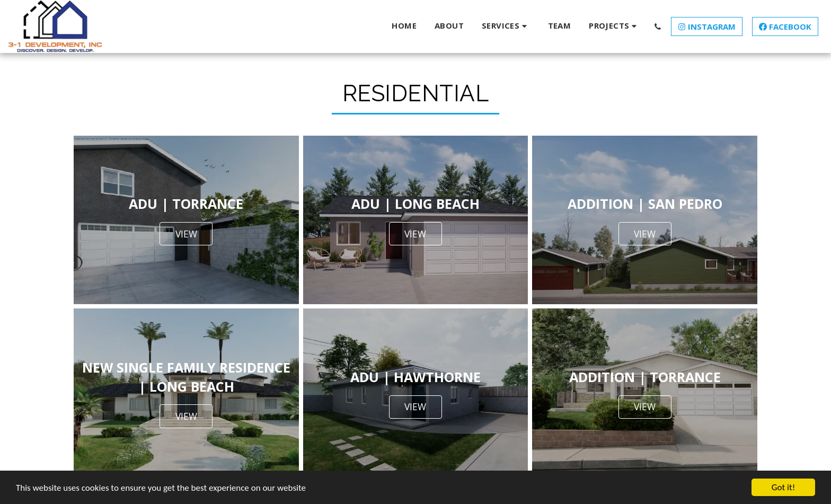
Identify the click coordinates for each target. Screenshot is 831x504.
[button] (506, 26)
